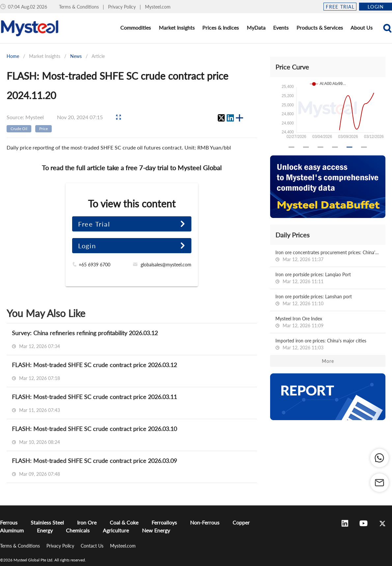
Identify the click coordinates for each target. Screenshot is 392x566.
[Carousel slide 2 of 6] (306, 147)
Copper (241, 522)
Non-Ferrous (205, 522)
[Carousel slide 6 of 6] (364, 147)
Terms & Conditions (80, 7)
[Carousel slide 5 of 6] (350, 147)
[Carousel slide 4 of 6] (335, 147)
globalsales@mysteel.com (166, 265)
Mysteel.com (158, 7)
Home (13, 56)
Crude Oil (19, 129)
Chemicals (78, 530)
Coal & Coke (124, 522)
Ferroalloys (164, 522)
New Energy (156, 530)
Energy (45, 530)
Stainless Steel (47, 522)
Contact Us (93, 546)
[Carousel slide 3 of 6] (321, 147)
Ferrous (9, 522)
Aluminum (12, 530)
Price (43, 129)
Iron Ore (87, 522)
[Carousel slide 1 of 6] (292, 147)
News (76, 56)
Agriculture (116, 530)
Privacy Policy (123, 7)
